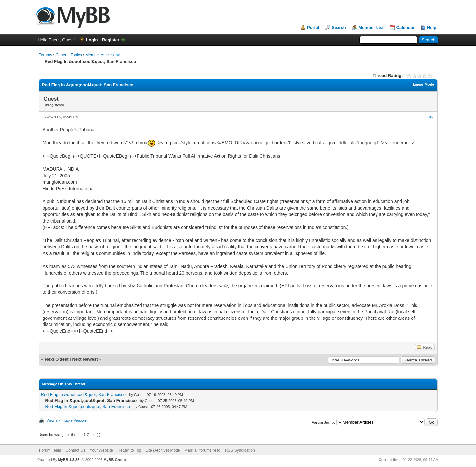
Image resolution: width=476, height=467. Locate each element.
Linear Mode (424, 84)
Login (92, 40)
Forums (45, 55)
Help (432, 28)
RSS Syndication (240, 450)
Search (339, 28)
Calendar (406, 28)
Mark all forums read (202, 450)
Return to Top (129, 450)
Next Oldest (57, 359)
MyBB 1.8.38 (69, 460)
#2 (431, 117)
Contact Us (76, 450)
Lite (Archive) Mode (163, 450)
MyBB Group (115, 460)
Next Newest (85, 359)
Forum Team (50, 450)
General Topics (69, 55)
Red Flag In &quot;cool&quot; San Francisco (83, 394)
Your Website (101, 450)
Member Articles (99, 55)
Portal (313, 28)
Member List (371, 28)
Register (111, 40)
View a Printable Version (66, 420)
